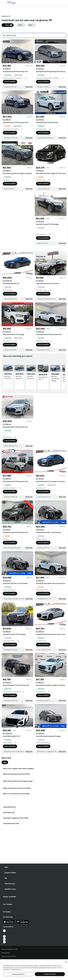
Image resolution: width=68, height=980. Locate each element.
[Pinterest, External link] (4, 942)
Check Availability (10, 82)
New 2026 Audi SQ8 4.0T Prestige (55, 384)
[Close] (66, 962)
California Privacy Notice (9, 956)
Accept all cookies (50, 974)
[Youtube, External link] (4, 936)
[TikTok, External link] (4, 931)
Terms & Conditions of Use (9, 949)
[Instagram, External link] (4, 939)
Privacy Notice (6, 953)
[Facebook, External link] (4, 934)
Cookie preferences (18, 974)
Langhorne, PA (6, 16)
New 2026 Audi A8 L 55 (8, 382)
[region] (34, 969)
